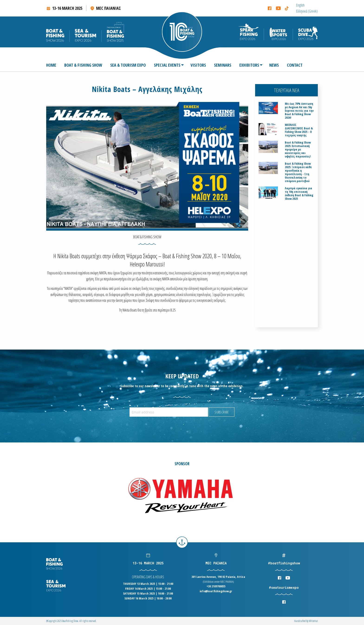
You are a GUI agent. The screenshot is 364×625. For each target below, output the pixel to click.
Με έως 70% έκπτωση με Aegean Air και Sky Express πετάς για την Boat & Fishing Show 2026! (299, 111)
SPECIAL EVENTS (167, 65)
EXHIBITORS (249, 65)
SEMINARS (223, 65)
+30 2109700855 (216, 586)
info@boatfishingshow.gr (216, 591)
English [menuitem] (300, 5)
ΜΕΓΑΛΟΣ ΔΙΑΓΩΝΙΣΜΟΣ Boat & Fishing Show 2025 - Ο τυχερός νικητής (299, 130)
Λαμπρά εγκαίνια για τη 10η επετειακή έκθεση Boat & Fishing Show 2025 (299, 193)
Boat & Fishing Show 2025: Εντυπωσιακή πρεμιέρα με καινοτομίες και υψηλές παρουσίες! (298, 149)
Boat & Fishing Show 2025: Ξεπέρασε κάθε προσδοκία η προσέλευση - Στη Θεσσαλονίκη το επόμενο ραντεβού (298, 172)
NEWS (274, 65)
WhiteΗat (313, 621)
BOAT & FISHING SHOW (83, 65)
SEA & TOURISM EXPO (128, 65)
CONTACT (295, 65)
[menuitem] (300, 5)
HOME (51, 65)
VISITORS (198, 65)
